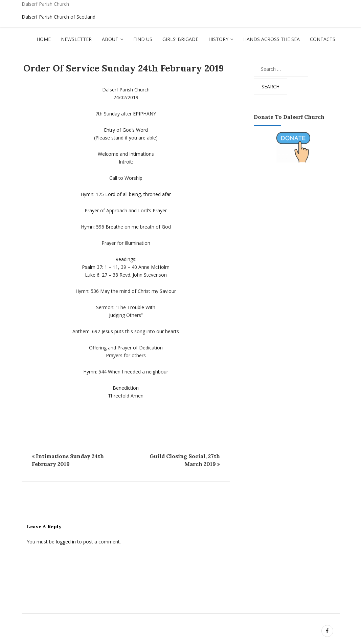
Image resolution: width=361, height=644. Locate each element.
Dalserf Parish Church (45, 4)
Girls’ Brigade (180, 39)
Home (44, 39)
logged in (66, 542)
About (110, 39)
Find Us (143, 39)
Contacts (323, 39)
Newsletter (76, 39)
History (218, 39)
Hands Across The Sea (272, 39)
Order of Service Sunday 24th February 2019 (123, 68)
